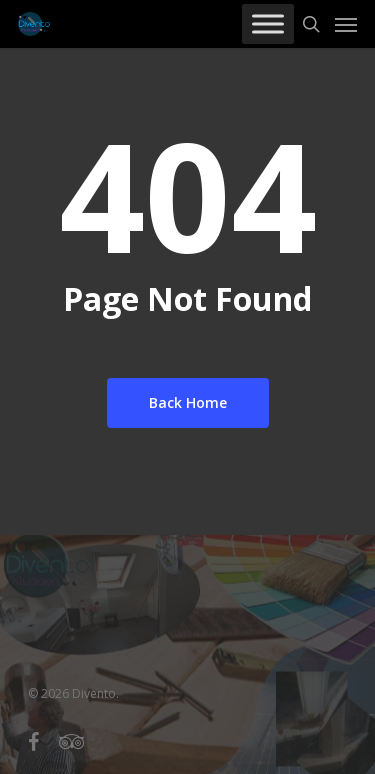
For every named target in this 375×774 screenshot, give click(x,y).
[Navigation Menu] (346, 24)
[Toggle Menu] (268, 23)
